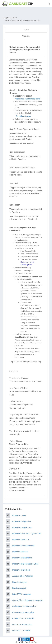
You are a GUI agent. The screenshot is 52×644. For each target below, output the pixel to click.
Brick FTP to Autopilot (22, 594)
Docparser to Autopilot (22, 624)
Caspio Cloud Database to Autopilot (28, 600)
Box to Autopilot (19, 588)
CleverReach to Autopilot (23, 612)
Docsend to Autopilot (21, 631)
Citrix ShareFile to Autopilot (24, 606)
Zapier (26, 30)
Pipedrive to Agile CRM (22, 527)
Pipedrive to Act (19, 515)
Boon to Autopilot (20, 582)
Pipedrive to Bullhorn (21, 570)
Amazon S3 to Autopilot (22, 576)
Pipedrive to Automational (23, 546)
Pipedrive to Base (20, 552)
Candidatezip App (23, 116)
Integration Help (10, 18)
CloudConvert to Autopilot (23, 618)
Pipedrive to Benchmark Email (25, 564)
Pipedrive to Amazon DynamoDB (26, 534)
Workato (26, 36)
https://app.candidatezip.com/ (28, 99)
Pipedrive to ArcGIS (21, 540)
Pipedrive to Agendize (22, 521)
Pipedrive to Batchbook (22, 558)
